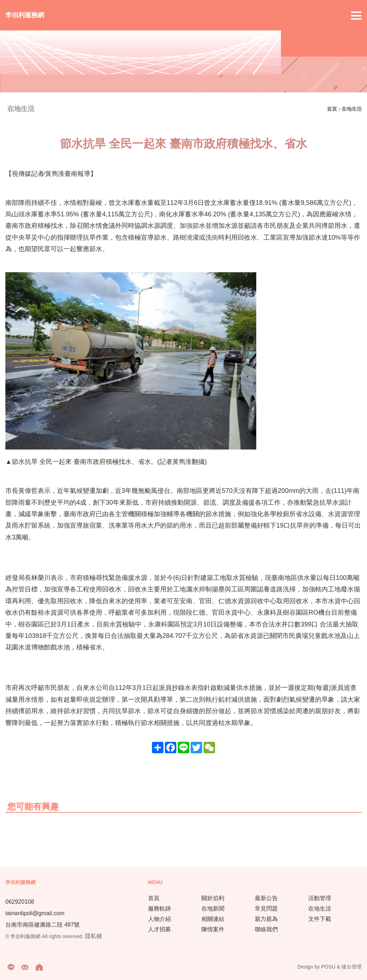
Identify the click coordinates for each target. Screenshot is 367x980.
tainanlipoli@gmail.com (35, 913)
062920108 (20, 902)
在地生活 (352, 109)
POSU (328, 967)
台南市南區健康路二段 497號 (42, 925)
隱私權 (94, 936)
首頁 (333, 109)
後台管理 (352, 967)
